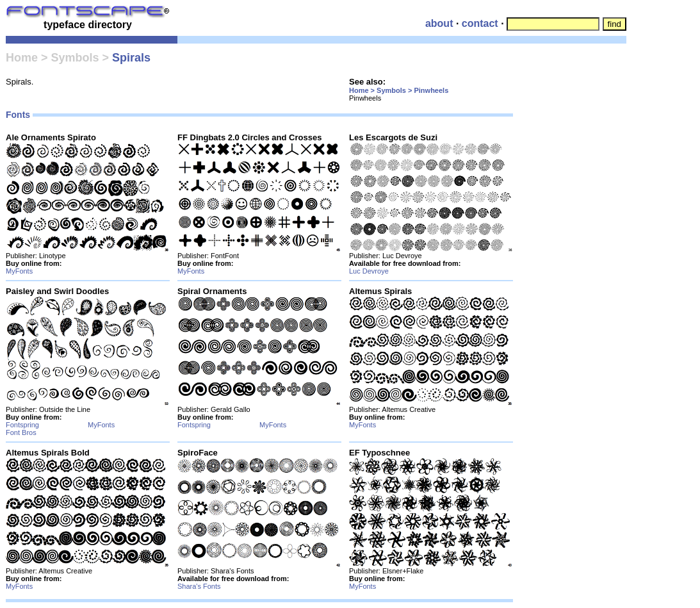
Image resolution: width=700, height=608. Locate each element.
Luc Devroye (369, 271)
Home (22, 58)
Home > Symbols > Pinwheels (399, 90)
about (439, 23)
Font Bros (21, 432)
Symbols (75, 58)
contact (480, 23)
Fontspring (22, 425)
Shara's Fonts (199, 586)
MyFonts (19, 271)
